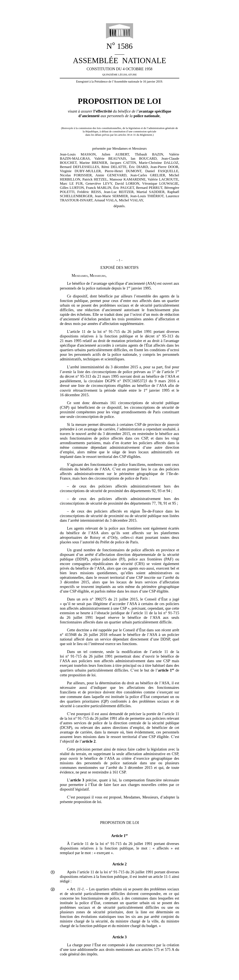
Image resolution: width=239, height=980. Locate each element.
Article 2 (120, 864)
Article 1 (119, 836)
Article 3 (120, 937)
